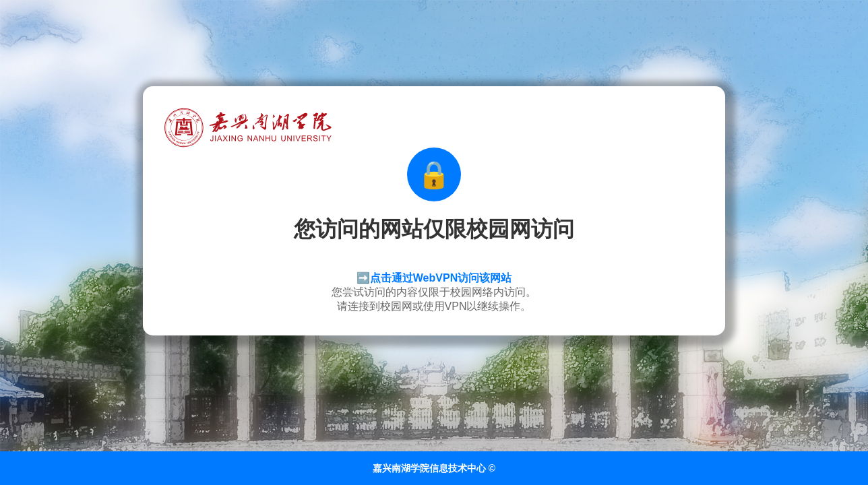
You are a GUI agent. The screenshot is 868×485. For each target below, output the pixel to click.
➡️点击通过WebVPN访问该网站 (434, 278)
